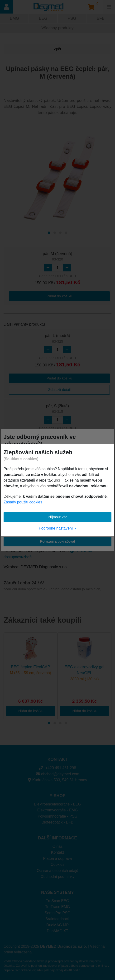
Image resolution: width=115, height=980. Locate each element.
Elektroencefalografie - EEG (57, 804)
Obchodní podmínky (57, 877)
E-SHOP (57, 796)
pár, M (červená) (57, 257)
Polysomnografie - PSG (57, 816)
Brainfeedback (57, 919)
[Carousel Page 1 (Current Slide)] (49, 233)
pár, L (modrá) (57, 339)
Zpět (57, 49)
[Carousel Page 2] (55, 233)
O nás (58, 846)
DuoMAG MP (57, 925)
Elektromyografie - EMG (58, 810)
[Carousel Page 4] (66, 233)
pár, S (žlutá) (57, 409)
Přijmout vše (58, 517)
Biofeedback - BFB (57, 822)
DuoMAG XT (58, 931)
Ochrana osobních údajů (57, 871)
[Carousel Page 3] (60, 233)
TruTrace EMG (58, 907)
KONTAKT (58, 759)
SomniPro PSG (57, 913)
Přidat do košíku (59, 296)
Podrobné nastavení (57, 528)
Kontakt (57, 852)
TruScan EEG (57, 901)
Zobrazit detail (59, 390)
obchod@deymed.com (58, 774)
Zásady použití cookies (23, 502)
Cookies (57, 864)
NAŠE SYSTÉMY (57, 892)
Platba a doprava (58, 859)
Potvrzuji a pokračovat (57, 541)
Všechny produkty (57, 28)
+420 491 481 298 (57, 768)
